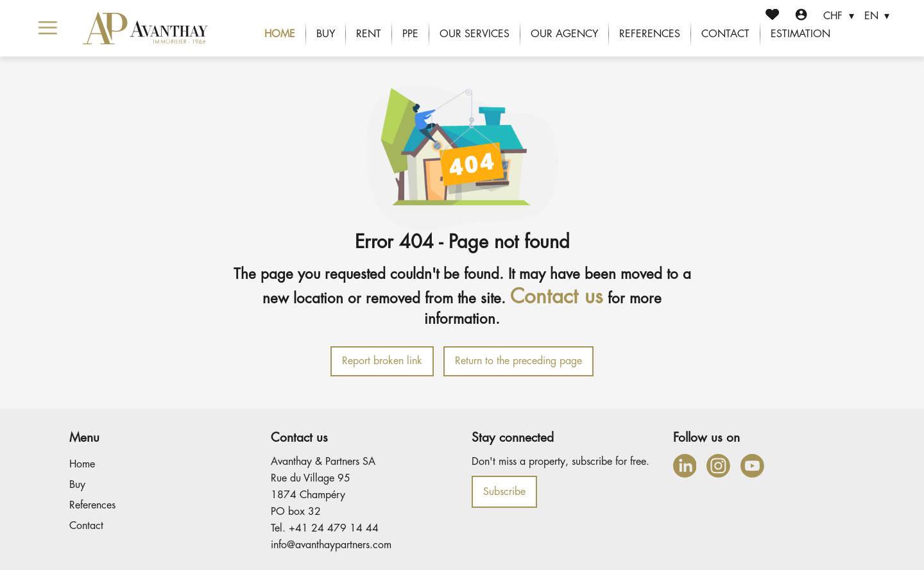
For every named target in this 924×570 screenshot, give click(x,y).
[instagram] (718, 466)
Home (280, 34)
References (650, 34)
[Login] (801, 16)
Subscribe (504, 492)
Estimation (800, 34)
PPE (410, 34)
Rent (369, 34)
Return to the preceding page (518, 361)
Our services (475, 34)
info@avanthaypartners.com (331, 545)
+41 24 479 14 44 (334, 528)
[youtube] (752, 466)
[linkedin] (685, 466)
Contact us (557, 297)
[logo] (145, 28)
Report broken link (382, 361)
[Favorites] (772, 16)
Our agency (564, 34)
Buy (326, 34)
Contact (725, 34)
